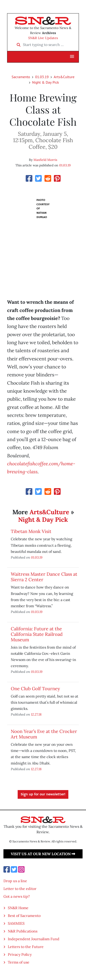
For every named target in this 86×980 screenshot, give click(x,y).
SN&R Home (18, 908)
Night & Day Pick (46, 82)
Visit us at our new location (43, 854)
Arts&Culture (64, 77)
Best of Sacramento (24, 916)
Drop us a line (15, 881)
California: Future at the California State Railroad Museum (37, 634)
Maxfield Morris (45, 160)
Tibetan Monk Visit (31, 531)
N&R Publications (23, 931)
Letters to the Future (26, 947)
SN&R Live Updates (43, 38)
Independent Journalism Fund (34, 939)
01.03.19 (42, 77)
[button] (72, 57)
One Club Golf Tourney (35, 688)
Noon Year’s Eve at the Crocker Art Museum (44, 734)
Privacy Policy (20, 954)
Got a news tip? (17, 896)
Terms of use (19, 962)
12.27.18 (36, 714)
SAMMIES (16, 923)
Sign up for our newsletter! (43, 794)
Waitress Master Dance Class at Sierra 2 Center (44, 577)
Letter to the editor (20, 889)
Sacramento (21, 77)
